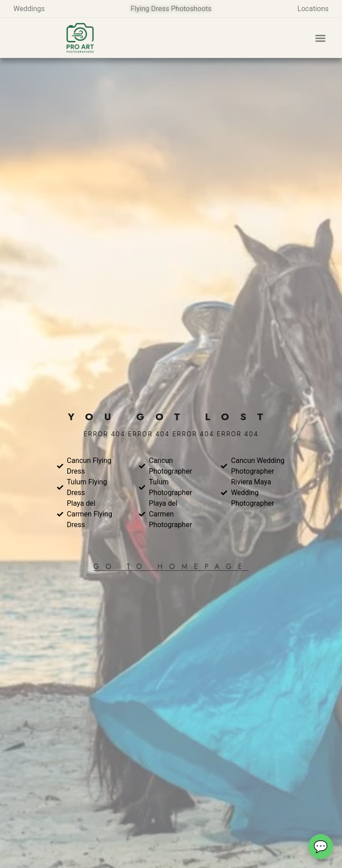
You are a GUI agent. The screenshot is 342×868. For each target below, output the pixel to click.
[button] (321, 38)
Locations (313, 9)
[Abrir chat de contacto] (321, 847)
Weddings (29, 9)
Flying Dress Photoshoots (171, 9)
